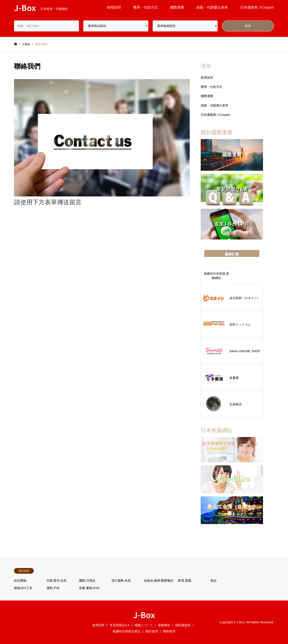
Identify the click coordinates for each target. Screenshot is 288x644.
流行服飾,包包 (121, 581)
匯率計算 (232, 254)
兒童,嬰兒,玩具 (57, 581)
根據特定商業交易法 (127, 631)
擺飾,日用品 (87, 581)
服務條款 (164, 625)
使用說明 (114, 7)
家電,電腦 (184, 581)
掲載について (144, 625)
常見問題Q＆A (120, 625)
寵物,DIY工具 (23, 588)
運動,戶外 (53, 588)
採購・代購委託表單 (212, 7)
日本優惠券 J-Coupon (257, 7)
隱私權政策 (183, 625)
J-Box (144, 615)
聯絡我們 (169, 631)
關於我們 (152, 631)
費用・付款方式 (145, 7)
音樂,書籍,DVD (89, 588)
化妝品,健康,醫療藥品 (159, 581)
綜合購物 (20, 581)
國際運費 (177, 7)
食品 (213, 581)
